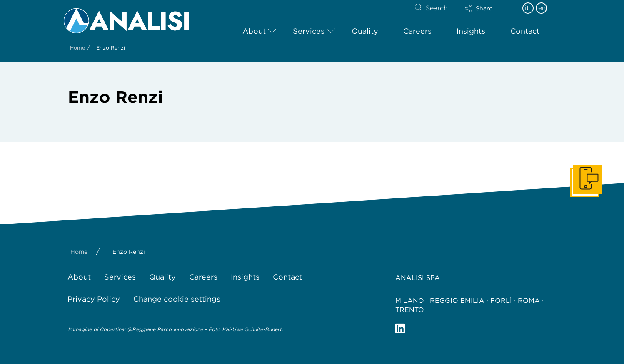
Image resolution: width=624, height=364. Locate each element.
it (527, 8)
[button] (486, 8)
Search (437, 8)
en (542, 8)
